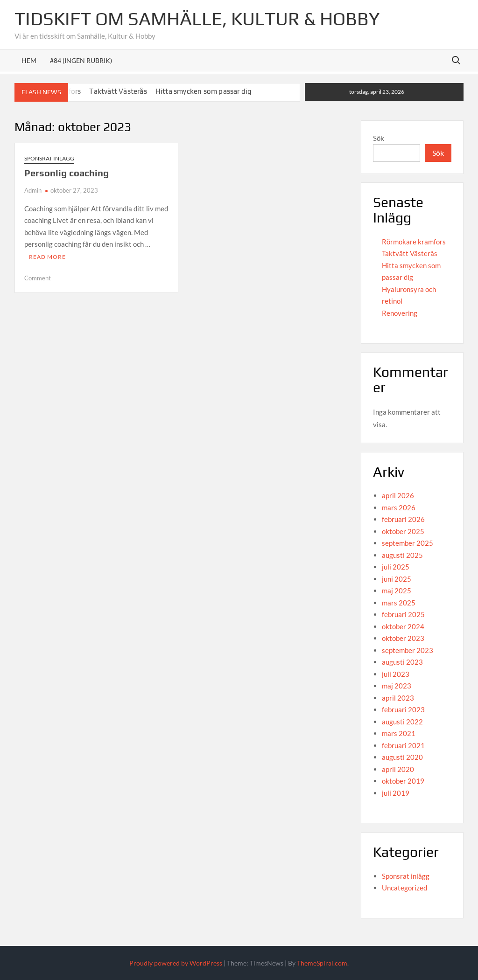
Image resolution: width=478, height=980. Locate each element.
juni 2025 (397, 579)
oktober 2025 (403, 531)
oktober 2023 (403, 638)
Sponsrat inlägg (49, 158)
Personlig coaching (67, 173)
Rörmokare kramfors (414, 242)
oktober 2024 (403, 626)
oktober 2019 (403, 781)
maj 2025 (397, 591)
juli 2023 (396, 674)
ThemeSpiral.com (322, 963)
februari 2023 (403, 709)
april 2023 (398, 698)
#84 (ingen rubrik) (81, 60)
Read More (47, 257)
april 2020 (398, 769)
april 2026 (398, 495)
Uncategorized (404, 888)
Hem (29, 60)
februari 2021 (403, 745)
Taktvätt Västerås (118, 91)
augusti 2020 (402, 757)
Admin (33, 190)
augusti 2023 (402, 662)
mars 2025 (399, 603)
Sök (379, 138)
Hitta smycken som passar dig (204, 91)
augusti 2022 (402, 722)
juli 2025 (396, 567)
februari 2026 (403, 519)
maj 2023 (397, 686)
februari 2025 (403, 614)
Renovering (400, 313)
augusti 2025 (402, 555)
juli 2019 (396, 793)
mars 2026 (399, 507)
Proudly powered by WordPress (176, 963)
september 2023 (408, 650)
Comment (38, 278)
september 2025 (408, 543)
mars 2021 (399, 733)
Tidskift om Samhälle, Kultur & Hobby (197, 19)
